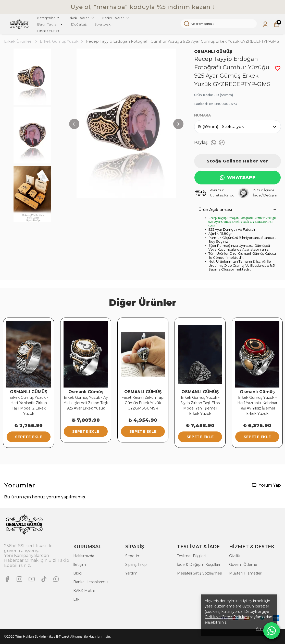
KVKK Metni (84, 591)
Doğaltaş (79, 24)
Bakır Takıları (50, 24)
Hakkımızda (84, 556)
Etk (76, 599)
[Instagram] (19, 579)
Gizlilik (234, 556)
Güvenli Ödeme (243, 565)
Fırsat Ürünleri (49, 31)
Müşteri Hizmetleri (246, 573)
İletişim (80, 565)
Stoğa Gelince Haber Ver (237, 161)
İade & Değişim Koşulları (199, 565)
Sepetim (133, 556)
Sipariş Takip (136, 565)
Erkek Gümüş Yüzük (59, 41)
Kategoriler (48, 18)
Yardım (131, 573)
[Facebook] (7, 579)
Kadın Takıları (116, 18)
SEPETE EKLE (29, 437)
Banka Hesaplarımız (91, 582)
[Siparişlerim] (265, 24)
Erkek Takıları (81, 18)
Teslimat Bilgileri (191, 556)
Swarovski (103, 24)
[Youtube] (32, 579)
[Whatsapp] (56, 579)
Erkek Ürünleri (21, 41)
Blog (77, 573)
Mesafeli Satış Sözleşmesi (200, 573)
